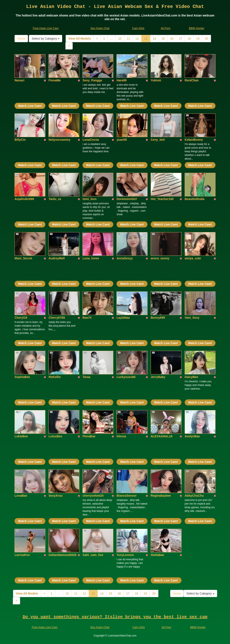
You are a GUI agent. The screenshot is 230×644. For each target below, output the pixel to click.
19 (198, 39)
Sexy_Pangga (92, 80)
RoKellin (55, 377)
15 (163, 39)
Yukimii (156, 80)
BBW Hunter (196, 28)
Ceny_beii (158, 140)
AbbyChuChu (194, 496)
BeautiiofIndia (195, 199)
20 (206, 39)
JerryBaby (158, 377)
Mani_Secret (23, 258)
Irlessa (121, 436)
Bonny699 (158, 318)
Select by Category (46, 39)
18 (189, 39)
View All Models (80, 39)
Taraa (86, 377)
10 (120, 39)
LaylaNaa (123, 318)
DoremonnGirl (127, 199)
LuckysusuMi (126, 377)
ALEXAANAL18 (162, 436)
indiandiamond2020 (63, 555)
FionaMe (55, 80)
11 (128, 39)
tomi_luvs (89, 199)
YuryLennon (125, 555)
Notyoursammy (59, 140)
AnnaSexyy (125, 258)
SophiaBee (22, 377)
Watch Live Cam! (30, 106)
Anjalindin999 (24, 199)
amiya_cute (193, 258)
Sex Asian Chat (100, 28)
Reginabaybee (161, 496)
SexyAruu (55, 496)
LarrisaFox (22, 555)
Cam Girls (138, 28)
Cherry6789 (57, 318)
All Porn (166, 28)
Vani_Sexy (192, 318)
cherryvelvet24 (93, 496)
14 (155, 39)
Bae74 (87, 318)
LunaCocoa (91, 140)
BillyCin (20, 140)
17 (180, 39)
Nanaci (19, 80)
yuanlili (122, 140)
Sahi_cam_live (93, 555)
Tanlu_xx (55, 199)
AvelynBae (192, 436)
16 (172, 39)
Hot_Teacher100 (162, 199)
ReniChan (192, 80)
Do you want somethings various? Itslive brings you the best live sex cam (115, 617)
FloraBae (89, 436)
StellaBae (157, 555)
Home (21, 39)
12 (137, 39)
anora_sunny (160, 258)
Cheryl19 (21, 318)
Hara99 (122, 80)
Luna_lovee (91, 258)
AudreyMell (57, 258)
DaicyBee (191, 377)
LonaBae (21, 496)
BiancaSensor (126, 496)
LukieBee (21, 436)
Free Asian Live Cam (46, 28)
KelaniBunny (194, 140)
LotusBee (55, 436)
